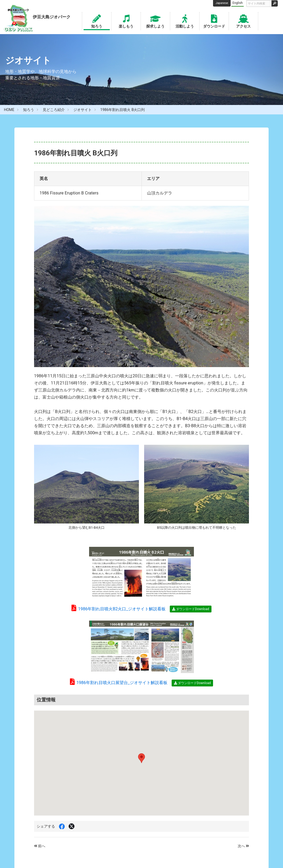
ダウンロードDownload (191, 609)
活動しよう (185, 21)
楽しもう (126, 21)
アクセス (243, 21)
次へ (243, 846)
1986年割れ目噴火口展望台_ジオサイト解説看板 (119, 683)
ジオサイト (83, 110)
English (238, 3)
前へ (40, 846)
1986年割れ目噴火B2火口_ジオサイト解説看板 (119, 609)
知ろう (97, 21)
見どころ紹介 (54, 110)
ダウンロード (214, 21)
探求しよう (155, 21)
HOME (9, 110)
